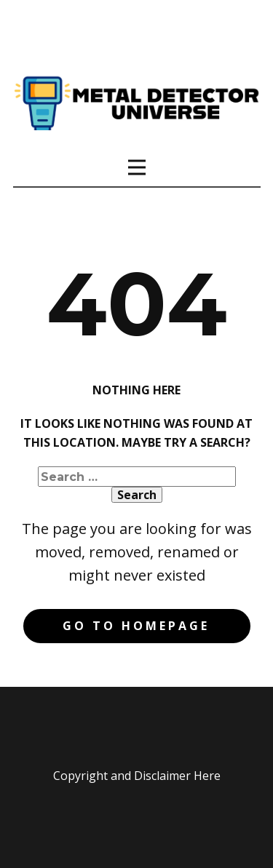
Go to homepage (136, 626)
